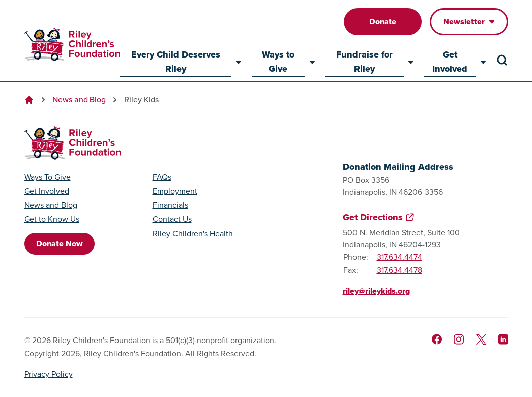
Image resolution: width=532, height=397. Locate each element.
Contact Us (172, 219)
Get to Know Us (52, 219)
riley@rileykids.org (376, 291)
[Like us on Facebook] (437, 339)
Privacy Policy (48, 374)
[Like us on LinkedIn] (503, 339)
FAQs (162, 177)
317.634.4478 (399, 270)
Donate (383, 21)
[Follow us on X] (481, 339)
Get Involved (47, 191)
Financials (170, 205)
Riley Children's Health (193, 234)
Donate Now (60, 243)
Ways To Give (47, 177)
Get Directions (373, 217)
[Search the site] (502, 60)
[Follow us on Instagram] (459, 339)
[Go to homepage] (72, 45)
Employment (175, 191)
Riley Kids (141, 100)
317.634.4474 (399, 257)
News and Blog (79, 100)
